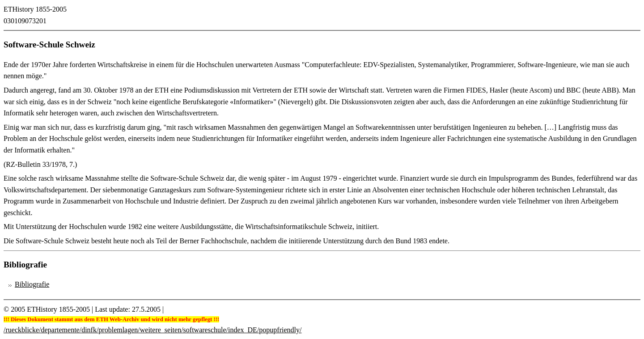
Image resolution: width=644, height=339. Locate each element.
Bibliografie (32, 284)
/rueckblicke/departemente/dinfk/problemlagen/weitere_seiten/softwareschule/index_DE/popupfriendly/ (153, 330)
